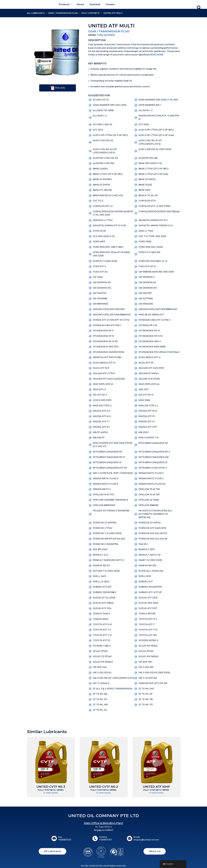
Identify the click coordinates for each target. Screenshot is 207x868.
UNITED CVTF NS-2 (104, 787)
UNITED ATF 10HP (156, 787)
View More (51, 793)
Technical (95, 4)
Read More (157, 55)
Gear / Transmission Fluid (63, 13)
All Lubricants (36, 13)
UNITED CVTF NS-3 (51, 787)
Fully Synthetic (91, 13)
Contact (110, 4)
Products (64, 4)
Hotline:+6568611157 (105, 838)
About (80, 4)
